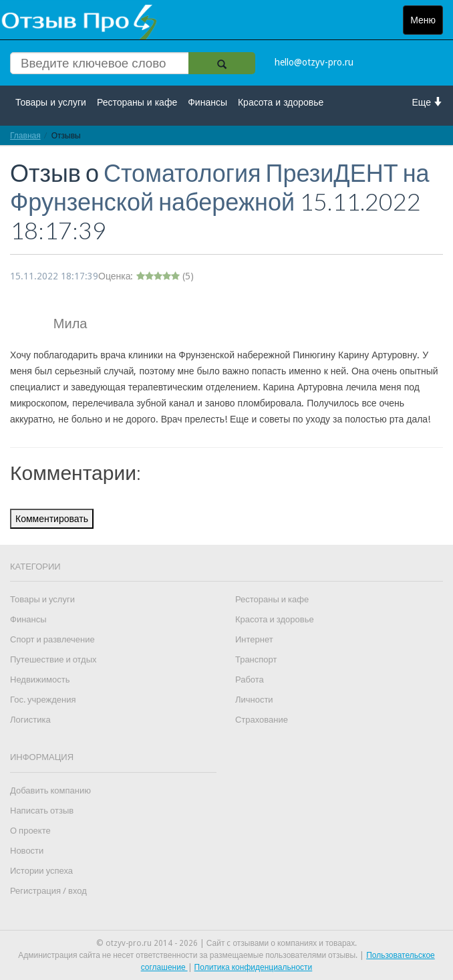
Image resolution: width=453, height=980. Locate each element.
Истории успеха (41, 871)
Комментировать (52, 519)
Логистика (30, 720)
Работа (250, 680)
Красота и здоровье (281, 102)
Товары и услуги (51, 102)
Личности (254, 700)
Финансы (207, 102)
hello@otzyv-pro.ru (314, 62)
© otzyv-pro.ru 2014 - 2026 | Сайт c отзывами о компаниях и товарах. (227, 943)
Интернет (254, 639)
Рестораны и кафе (137, 102)
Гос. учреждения (43, 700)
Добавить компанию (50, 790)
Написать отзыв (42, 811)
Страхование (262, 720)
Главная (25, 135)
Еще (428, 102)
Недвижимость (40, 680)
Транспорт (256, 659)
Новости (27, 851)
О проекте (30, 831)
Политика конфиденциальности (254, 967)
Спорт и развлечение (52, 639)
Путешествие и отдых (53, 659)
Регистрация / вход (48, 891)
